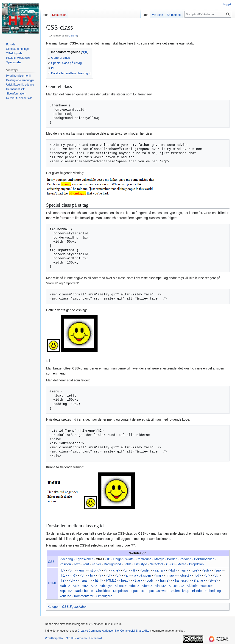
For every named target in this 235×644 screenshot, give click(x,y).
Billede (197, 591)
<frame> (164, 580)
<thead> (121, 586)
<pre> (195, 570)
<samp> (159, 570)
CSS (51, 562)
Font (86, 564)
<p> (83, 575)
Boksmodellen (204, 559)
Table (128, 564)
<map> (171, 575)
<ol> (109, 575)
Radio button (84, 591)
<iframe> (198, 580)
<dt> (216, 575)
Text (77, 564)
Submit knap (180, 591)
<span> (85, 580)
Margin (159, 559)
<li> (100, 575)
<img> (158, 575)
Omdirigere (104, 596)
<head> (125, 580)
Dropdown (196, 564)
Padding (185, 559)
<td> (76, 586)
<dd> (197, 575)
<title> (137, 580)
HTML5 (111, 580)
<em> (81, 570)
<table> (65, 586)
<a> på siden (142, 575)
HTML (52, 583)
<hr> (63, 580)
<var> (184, 570)
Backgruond (113, 564)
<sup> (218, 570)
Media (182, 564)
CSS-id (73, 35)
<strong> (95, 570)
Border (172, 559)
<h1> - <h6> (68, 575)
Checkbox (103, 591)
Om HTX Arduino (76, 638)
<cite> (116, 570)
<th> (94, 586)
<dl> (207, 575)
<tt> (134, 570)
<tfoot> (134, 586)
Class (100, 559)
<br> (71, 570)
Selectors (157, 564)
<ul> (118, 575)
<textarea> (177, 586)
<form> (147, 586)
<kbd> (172, 570)
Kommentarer (84, 596)
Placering (66, 559)
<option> (66, 591)
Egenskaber (84, 559)
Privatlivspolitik (54, 638)
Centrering (144, 559)
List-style (141, 564)
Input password (158, 591)
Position (65, 564)
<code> (145, 570)
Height (118, 559)
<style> (213, 580)
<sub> (206, 570)
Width (129, 559)
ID (109, 559)
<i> (106, 570)
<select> (206, 586)
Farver (96, 564)
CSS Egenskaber (74, 607)
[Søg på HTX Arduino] (208, 14)
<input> (161, 586)
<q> (126, 570)
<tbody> (106, 586)
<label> (192, 586)
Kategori (53, 607)
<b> (62, 570)
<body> (150, 580)
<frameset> (181, 580)
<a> (127, 575)
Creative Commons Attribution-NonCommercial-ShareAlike (113, 631)
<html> (98, 580)
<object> (185, 575)
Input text (137, 591)
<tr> (85, 586)
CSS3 (170, 564)
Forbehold (95, 638)
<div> (73, 580)
